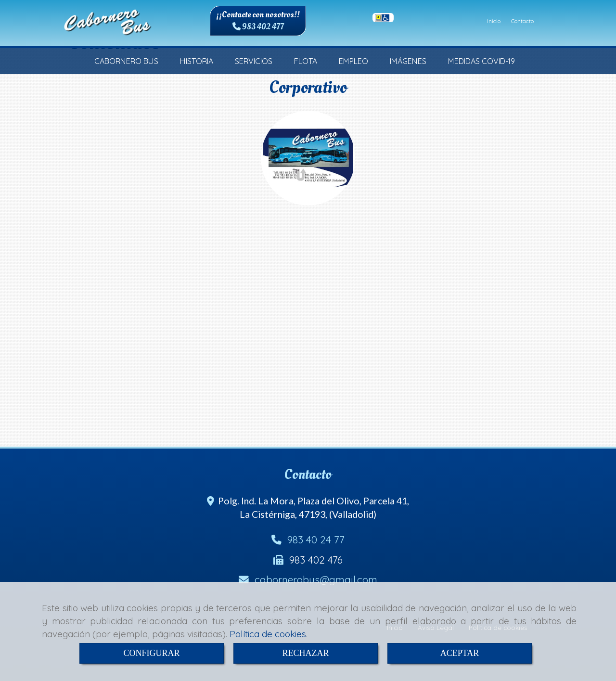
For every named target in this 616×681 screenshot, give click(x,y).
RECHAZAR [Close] (305, 653)
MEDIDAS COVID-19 (481, 61)
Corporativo (308, 88)
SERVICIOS (254, 61)
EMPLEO (353, 61)
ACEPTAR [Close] (460, 653)
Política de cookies (268, 634)
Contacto (522, 21)
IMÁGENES (408, 61)
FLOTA (306, 61)
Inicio (494, 21)
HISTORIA (197, 61)
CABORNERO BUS (126, 61)
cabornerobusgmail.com (316, 579)
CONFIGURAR (151, 653)
